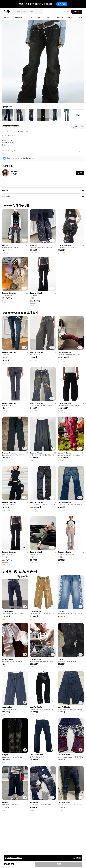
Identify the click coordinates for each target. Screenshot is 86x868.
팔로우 (80, 173)
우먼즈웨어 (19, 18)
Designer (61, 612)
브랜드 (49, 18)
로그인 (66, 12)
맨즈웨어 (7, 18)
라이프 (31, 18)
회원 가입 (77, 12)
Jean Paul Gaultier (36, 707)
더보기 (78, 115)
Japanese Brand (8, 612)
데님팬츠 (14, 151)
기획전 (80, 18)
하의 (8, 151)
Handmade (34, 803)
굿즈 (40, 18)
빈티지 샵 (70, 18)
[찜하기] (75, 127)
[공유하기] (82, 127)
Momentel (6, 245)
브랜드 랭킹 (60, 18)
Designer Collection (11, 126)
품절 (59, 864)
